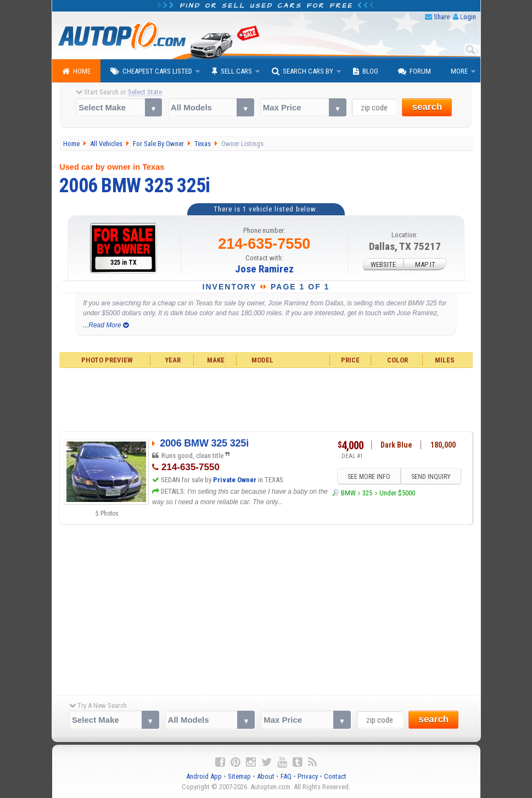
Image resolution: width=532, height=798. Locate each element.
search (427, 107)
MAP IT (425, 264)
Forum (415, 71)
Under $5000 (397, 493)
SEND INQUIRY (431, 477)
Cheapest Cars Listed (151, 71)
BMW (348, 493)
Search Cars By (303, 71)
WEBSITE (383, 264)
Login (468, 17)
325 (367, 493)
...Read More (106, 325)
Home (76, 71)
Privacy (308, 776)
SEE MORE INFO (368, 477)
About (266, 776)
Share (442, 17)
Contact (335, 776)
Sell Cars (232, 71)
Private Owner (235, 480)
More (459, 71)
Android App (204, 776)
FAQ (286, 776)
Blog (366, 71)
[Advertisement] (266, 398)
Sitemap (239, 776)
